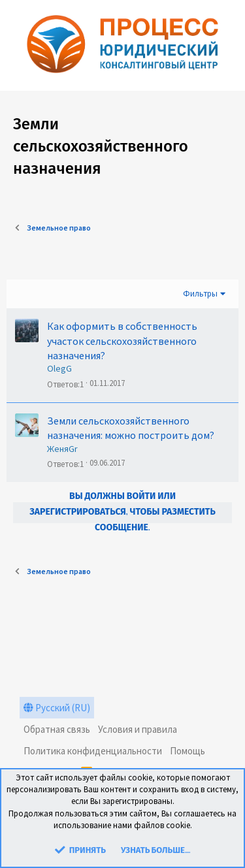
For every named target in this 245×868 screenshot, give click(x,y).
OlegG (59, 368)
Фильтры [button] (200, 294)
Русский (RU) (57, 708)
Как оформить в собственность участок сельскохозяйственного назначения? (122, 341)
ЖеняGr (62, 449)
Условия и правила (138, 729)
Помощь (188, 751)
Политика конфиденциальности (93, 751)
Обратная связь (57, 729)
